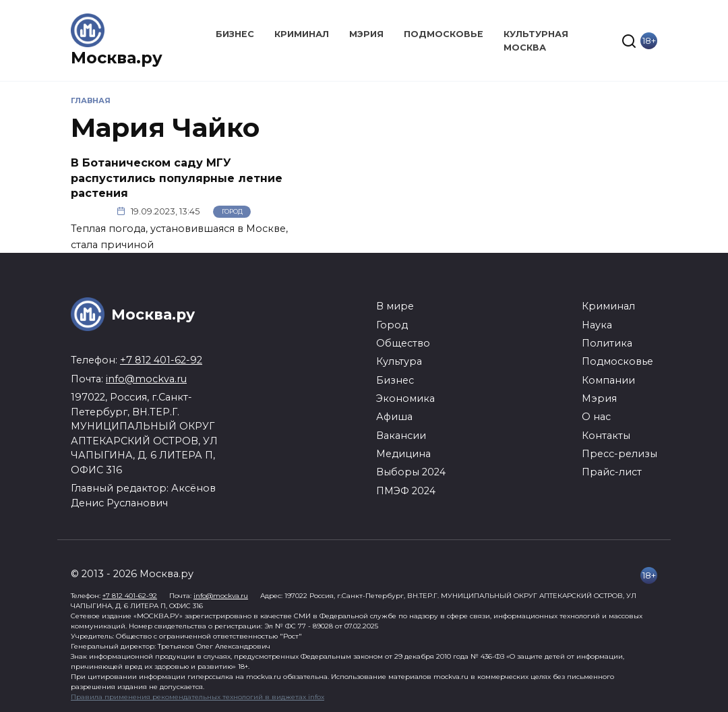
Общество (403, 343)
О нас (596, 417)
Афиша (394, 417)
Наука (597, 325)
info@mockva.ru (146, 379)
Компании (608, 380)
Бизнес (235, 34)
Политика (607, 343)
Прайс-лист (612, 472)
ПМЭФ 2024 (406, 491)
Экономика (405, 398)
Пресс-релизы (619, 454)
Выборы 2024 (411, 472)
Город (232, 211)
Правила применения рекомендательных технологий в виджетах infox (198, 697)
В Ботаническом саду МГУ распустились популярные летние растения (177, 178)
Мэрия (366, 34)
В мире (395, 306)
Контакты (606, 436)
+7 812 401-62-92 (161, 360)
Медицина (403, 454)
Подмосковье (444, 34)
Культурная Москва (536, 40)
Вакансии (401, 436)
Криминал (302, 34)
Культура (399, 361)
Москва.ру (117, 58)
